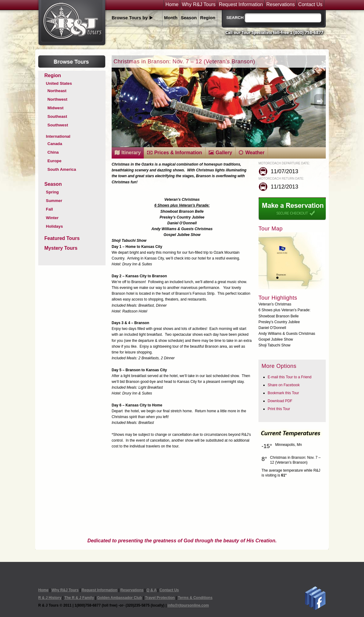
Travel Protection (160, 598)
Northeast (57, 91)
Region (208, 18)
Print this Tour (279, 409)
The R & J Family (79, 598)
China (53, 152)
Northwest (57, 99)
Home (172, 5)
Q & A (151, 590)
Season (189, 18)
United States (59, 83)
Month (171, 18)
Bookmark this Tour (283, 393)
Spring (52, 192)
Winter (52, 218)
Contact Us (310, 5)
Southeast (57, 116)
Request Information (241, 5)
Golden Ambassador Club (119, 598)
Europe (54, 161)
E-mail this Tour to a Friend (290, 377)
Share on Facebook (284, 385)
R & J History (50, 598)
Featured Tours (62, 238)
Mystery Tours (61, 248)
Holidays (54, 226)
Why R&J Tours (199, 5)
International (58, 136)
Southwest (58, 125)
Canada (55, 144)
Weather (255, 153)
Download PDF (280, 401)
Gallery (224, 153)
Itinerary (131, 153)
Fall (49, 209)
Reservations (280, 5)
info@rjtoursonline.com (188, 605)
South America (62, 169)
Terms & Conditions (195, 598)
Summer (54, 201)
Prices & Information (178, 153)
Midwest (56, 108)
